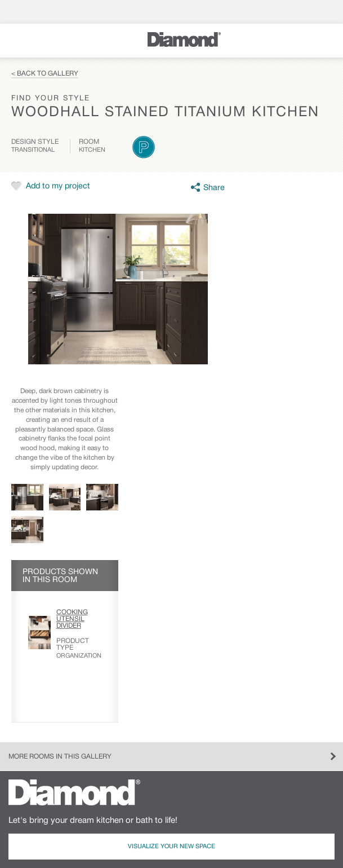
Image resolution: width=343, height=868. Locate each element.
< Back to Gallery (45, 74)
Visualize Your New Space (171, 847)
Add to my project (58, 186)
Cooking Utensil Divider (72, 619)
